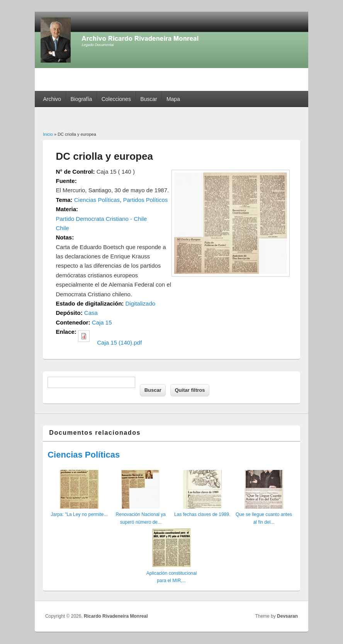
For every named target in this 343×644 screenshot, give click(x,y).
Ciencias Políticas (97, 200)
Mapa (173, 99)
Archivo (52, 99)
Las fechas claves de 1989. (202, 514)
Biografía (81, 99)
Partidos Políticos (145, 200)
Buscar (149, 99)
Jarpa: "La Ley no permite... (79, 514)
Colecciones (116, 99)
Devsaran (287, 616)
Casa (91, 313)
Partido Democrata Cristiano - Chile (102, 219)
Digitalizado (141, 303)
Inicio (48, 134)
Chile (63, 228)
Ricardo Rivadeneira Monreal (116, 616)
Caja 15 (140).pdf (119, 342)
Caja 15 (102, 322)
